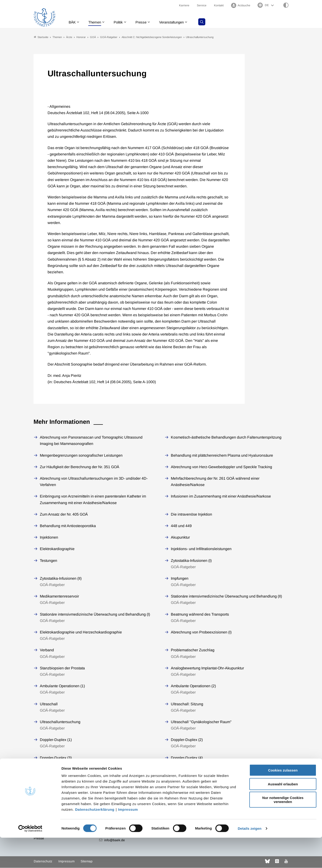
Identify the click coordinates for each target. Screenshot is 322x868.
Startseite (41, 37)
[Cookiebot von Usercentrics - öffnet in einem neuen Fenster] (30, 859)
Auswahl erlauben (283, 814)
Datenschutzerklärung (95, 840)
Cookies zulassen (283, 800)
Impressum (128, 840)
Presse (145, 22)
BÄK (73, 22)
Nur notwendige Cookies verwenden (283, 830)
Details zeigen (249, 859)
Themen (97, 22)
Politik (121, 22)
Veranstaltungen (177, 22)
